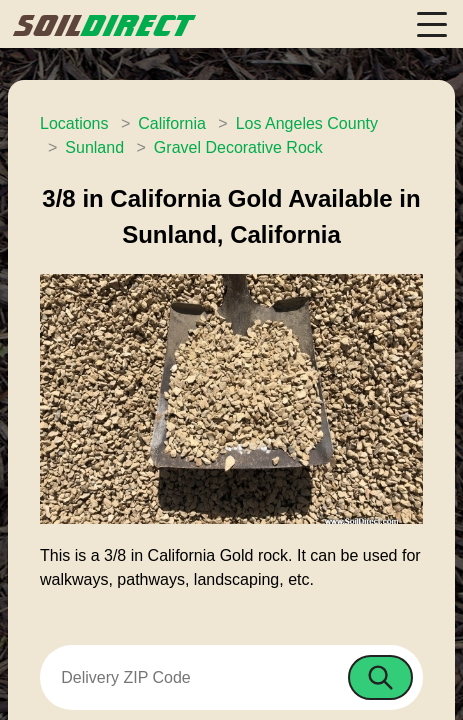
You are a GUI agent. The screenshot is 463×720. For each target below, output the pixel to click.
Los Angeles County (307, 123)
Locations (74, 123)
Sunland (94, 147)
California (172, 123)
